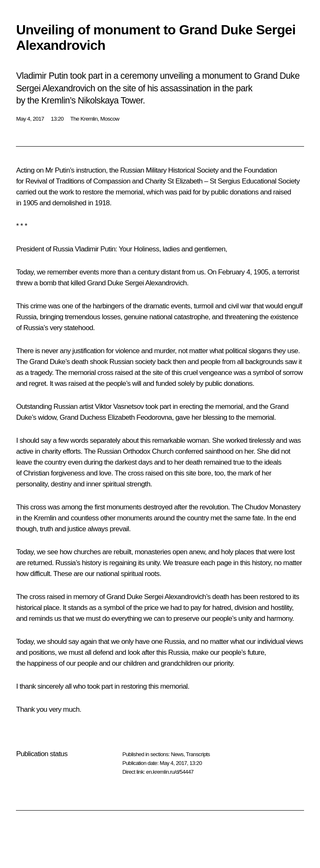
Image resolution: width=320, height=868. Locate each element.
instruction (91, 170)
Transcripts (198, 754)
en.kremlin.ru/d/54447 (170, 772)
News (177, 754)
